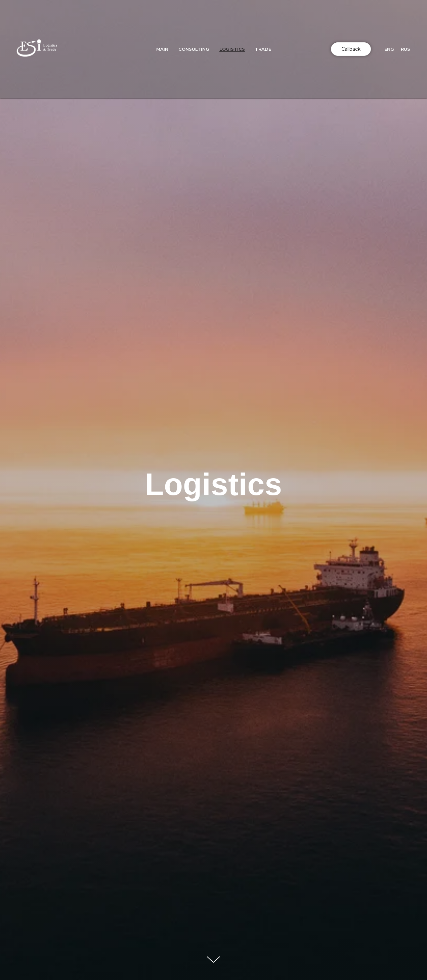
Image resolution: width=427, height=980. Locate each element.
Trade (263, 49)
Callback (351, 49)
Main (162, 49)
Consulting (194, 49)
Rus (405, 49)
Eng (389, 49)
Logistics (232, 49)
